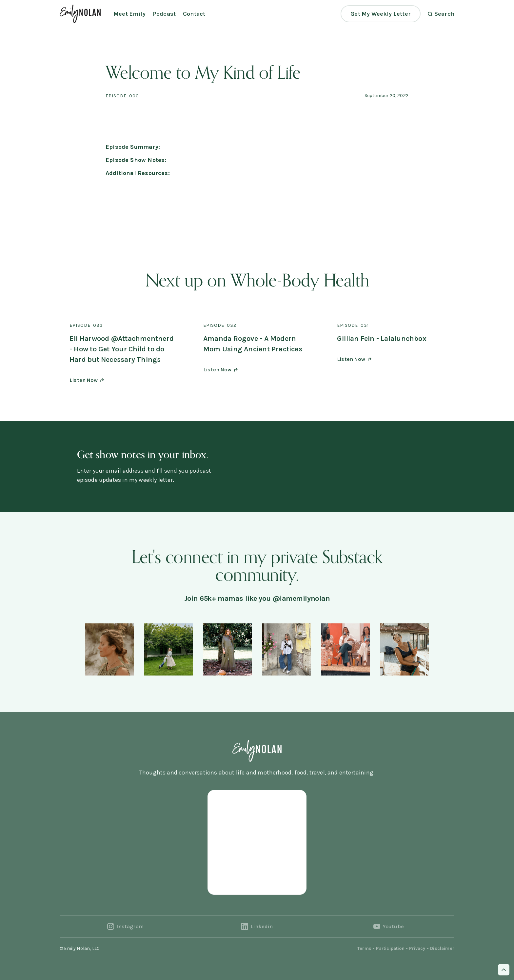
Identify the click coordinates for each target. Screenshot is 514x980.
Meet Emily (129, 14)
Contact (194, 14)
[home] (80, 14)
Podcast (164, 14)
